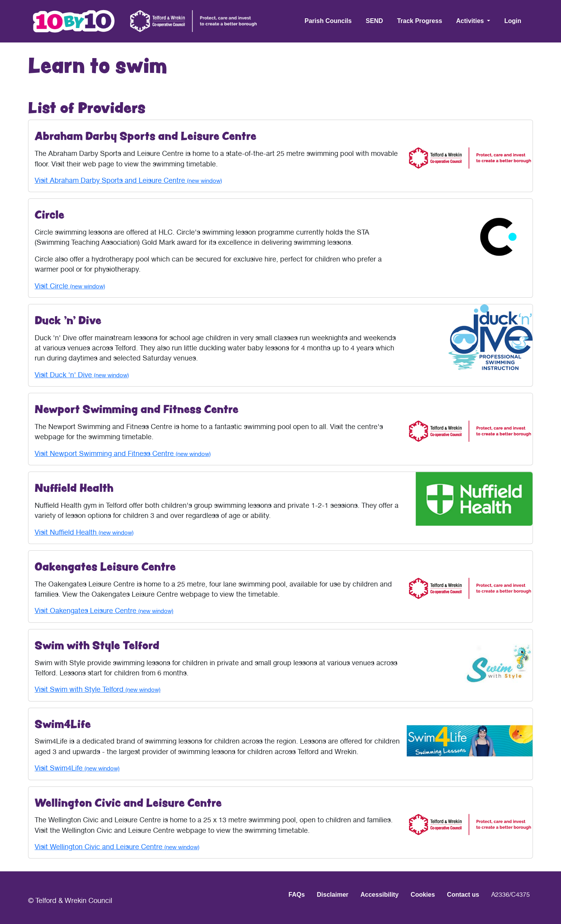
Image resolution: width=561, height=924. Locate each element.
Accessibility (379, 895)
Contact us (463, 895)
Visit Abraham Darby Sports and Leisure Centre (128, 180)
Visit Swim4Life (77, 768)
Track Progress (420, 21)
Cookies (423, 895)
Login (513, 21)
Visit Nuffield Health (84, 532)
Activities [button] (471, 21)
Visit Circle (70, 286)
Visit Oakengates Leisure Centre (104, 610)
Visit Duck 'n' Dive (82, 375)
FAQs (297, 895)
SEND (374, 21)
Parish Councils (328, 21)
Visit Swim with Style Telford (98, 689)
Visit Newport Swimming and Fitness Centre (123, 453)
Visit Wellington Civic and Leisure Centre (117, 847)
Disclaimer (333, 895)
